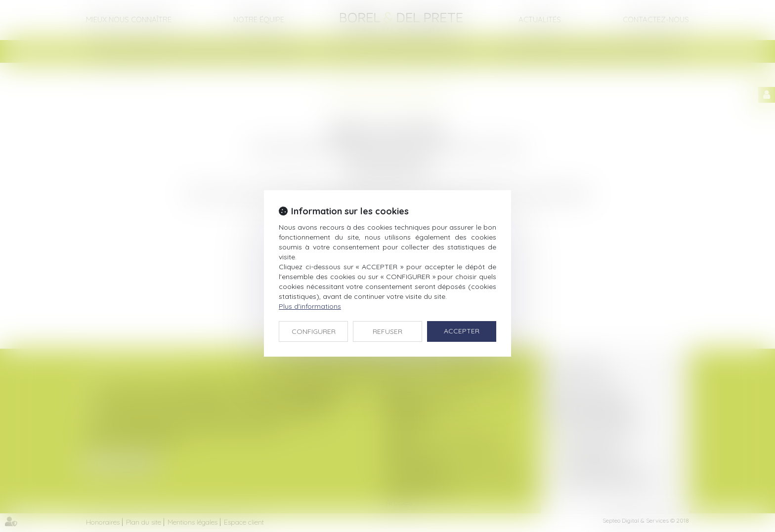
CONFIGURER (314, 331)
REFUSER (387, 331)
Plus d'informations (310, 306)
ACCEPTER (462, 331)
